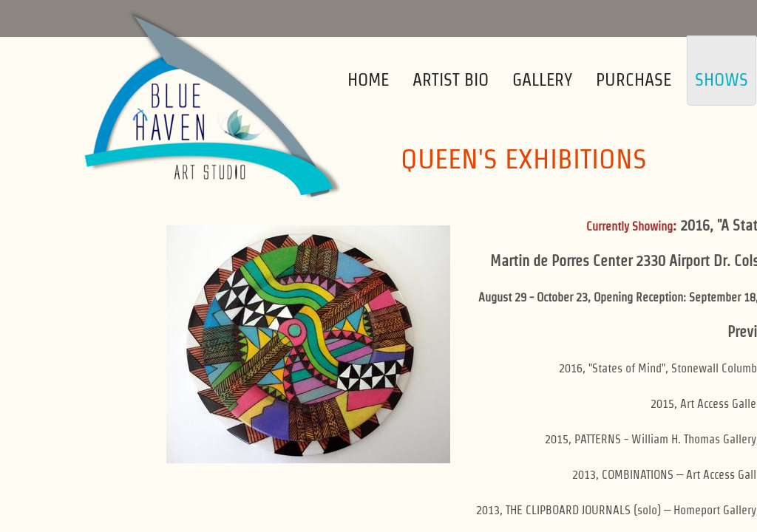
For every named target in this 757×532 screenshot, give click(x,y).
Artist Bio (451, 79)
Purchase (634, 79)
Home (368, 79)
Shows (722, 79)
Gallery (542, 79)
